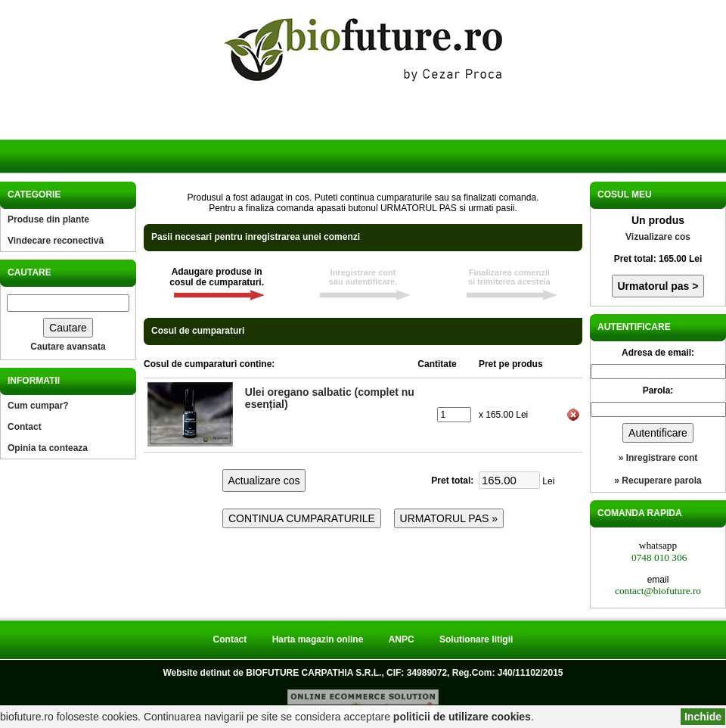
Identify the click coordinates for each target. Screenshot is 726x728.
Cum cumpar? (38, 406)
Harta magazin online (318, 639)
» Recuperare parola (658, 481)
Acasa (67, 135)
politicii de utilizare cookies (462, 717)
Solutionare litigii (476, 639)
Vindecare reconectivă (56, 241)
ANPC (402, 639)
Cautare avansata (68, 347)
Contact (25, 427)
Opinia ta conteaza (48, 448)
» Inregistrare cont (658, 458)
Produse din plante (48, 219)
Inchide (703, 717)
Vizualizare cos (658, 237)
